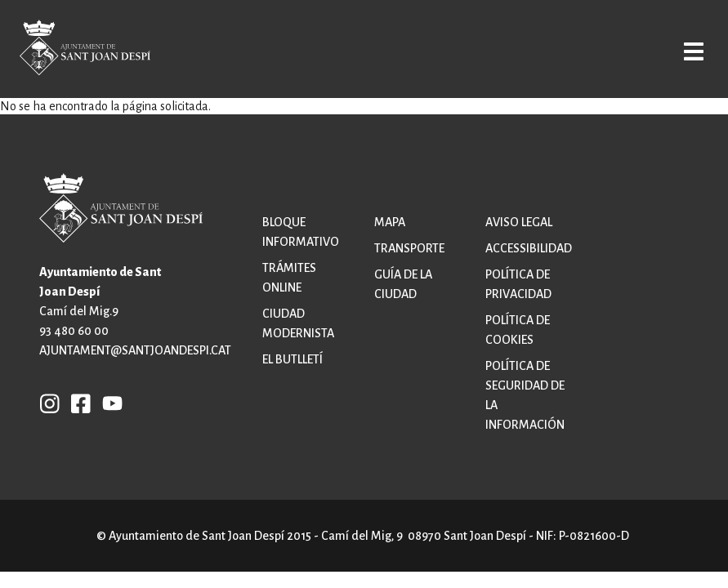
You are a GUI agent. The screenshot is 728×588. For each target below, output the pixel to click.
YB (108, 403)
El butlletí (293, 359)
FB (77, 403)
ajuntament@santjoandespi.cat (135, 350)
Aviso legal (519, 222)
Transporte (409, 248)
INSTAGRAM (50, 403)
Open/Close (686, 51)
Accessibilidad (529, 248)
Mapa (390, 222)
